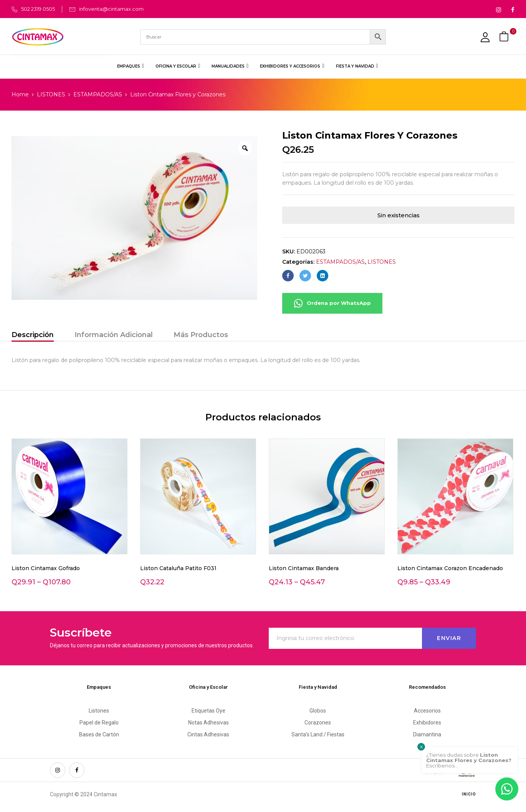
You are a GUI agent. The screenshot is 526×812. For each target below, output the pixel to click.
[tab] (33, 336)
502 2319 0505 (38, 9)
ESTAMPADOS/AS (98, 94)
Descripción (33, 335)
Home (20, 94)
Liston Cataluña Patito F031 (178, 568)
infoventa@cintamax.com (111, 9)
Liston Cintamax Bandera (304, 568)
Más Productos (201, 335)
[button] (505, 37)
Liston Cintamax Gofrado (46, 568)
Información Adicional (114, 335)
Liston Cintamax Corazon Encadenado (450, 568)
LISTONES (51, 94)
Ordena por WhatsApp (332, 303)
